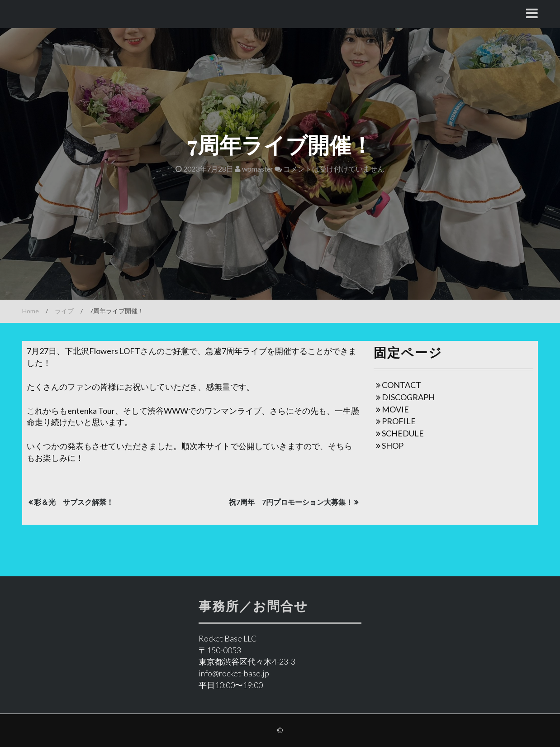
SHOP (393, 445)
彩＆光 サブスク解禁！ (74, 502)
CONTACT (401, 385)
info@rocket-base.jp (234, 673)
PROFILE (399, 421)
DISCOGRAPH (408, 397)
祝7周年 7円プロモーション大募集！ (291, 502)
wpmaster (254, 169)
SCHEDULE (403, 433)
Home (31, 311)
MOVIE (395, 409)
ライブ (64, 311)
